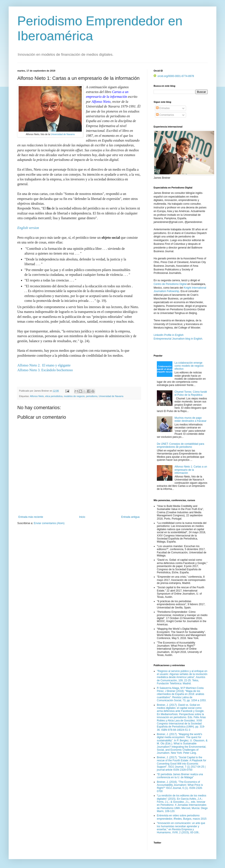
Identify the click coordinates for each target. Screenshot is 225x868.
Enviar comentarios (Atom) (49, 523)
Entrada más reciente (31, 517)
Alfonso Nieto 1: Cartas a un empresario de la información (191, 470)
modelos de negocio (74, 396)
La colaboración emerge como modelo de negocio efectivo (189, 366)
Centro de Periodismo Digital (170, 284)
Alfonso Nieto (37, 396)
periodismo (92, 396)
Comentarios (165, 115)
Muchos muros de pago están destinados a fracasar (190, 419)
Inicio (82, 517)
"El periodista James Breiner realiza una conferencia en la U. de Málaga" (180, 776)
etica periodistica (54, 396)
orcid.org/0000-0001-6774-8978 (174, 76)
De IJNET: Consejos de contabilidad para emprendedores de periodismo (181, 445)
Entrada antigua (130, 517)
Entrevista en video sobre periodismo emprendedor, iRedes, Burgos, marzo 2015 (182, 817)
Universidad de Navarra (63, 134)
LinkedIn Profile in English (169, 335)
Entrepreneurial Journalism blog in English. (178, 339)
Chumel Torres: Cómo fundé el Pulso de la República (191, 393)
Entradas (163, 108)
